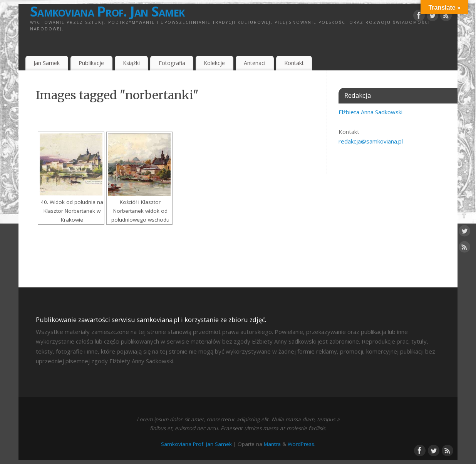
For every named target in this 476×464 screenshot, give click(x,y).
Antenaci (255, 63)
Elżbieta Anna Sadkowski (370, 112)
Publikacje (91, 63)
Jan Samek (47, 63)
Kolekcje (214, 63)
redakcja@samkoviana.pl (371, 141)
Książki (131, 63)
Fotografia (172, 63)
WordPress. (302, 444)
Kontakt (294, 63)
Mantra (272, 444)
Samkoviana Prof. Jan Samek (107, 12)
